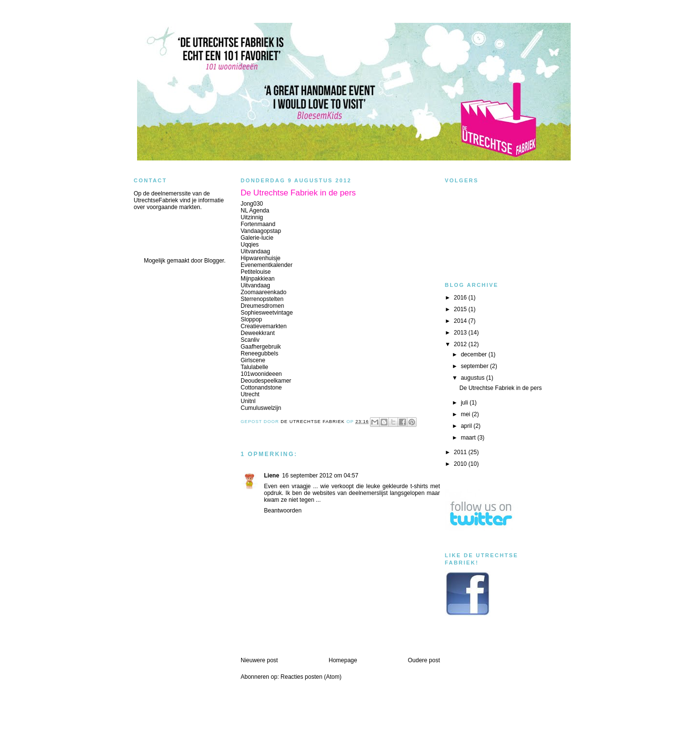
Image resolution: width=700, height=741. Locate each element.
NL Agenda (255, 211)
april (467, 426)
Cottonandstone (261, 388)
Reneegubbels (259, 353)
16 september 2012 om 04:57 (320, 476)
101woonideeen (261, 374)
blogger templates (350, 731)
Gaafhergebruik (261, 347)
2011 (461, 452)
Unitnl (248, 401)
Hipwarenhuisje (261, 258)
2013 (461, 333)
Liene (271, 476)
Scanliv (250, 340)
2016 (461, 298)
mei (466, 414)
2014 (461, 321)
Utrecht (250, 394)
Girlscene (253, 360)
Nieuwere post (259, 660)
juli (465, 403)
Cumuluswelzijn (261, 408)
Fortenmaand (258, 224)
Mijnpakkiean (258, 279)
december (475, 354)
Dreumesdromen (262, 306)
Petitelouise (256, 272)
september (475, 366)
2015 (461, 309)
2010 (461, 464)
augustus (473, 378)
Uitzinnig (252, 217)
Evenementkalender (267, 265)
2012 (461, 344)
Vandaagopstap (261, 231)
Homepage (343, 660)
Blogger (214, 261)
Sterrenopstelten (262, 299)
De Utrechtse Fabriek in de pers (500, 388)
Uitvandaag (255, 251)
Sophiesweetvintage (267, 313)
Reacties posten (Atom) (311, 677)
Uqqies (250, 245)
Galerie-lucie (257, 238)
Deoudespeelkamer (266, 381)
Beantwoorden (283, 511)
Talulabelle (254, 367)
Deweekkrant (258, 333)
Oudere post (424, 660)
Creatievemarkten (264, 326)
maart (469, 438)
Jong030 (252, 204)
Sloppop (251, 319)
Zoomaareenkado (263, 292)
